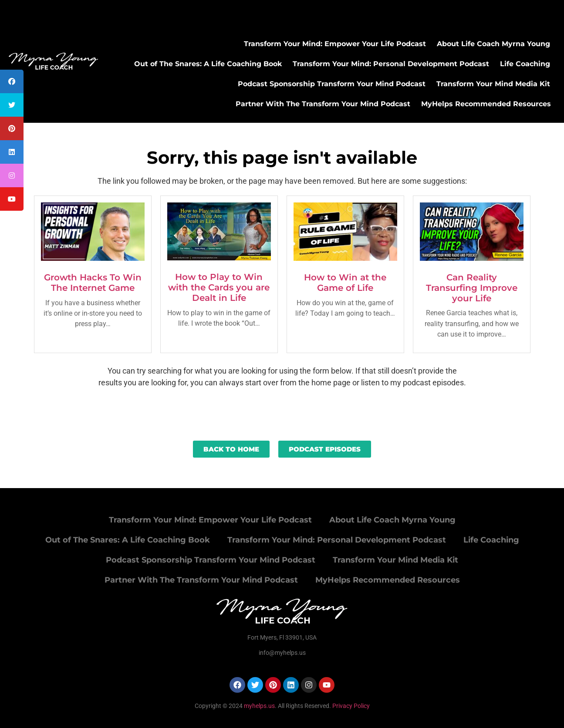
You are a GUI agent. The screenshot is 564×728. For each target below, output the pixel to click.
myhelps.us (259, 706)
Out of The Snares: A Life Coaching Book (208, 64)
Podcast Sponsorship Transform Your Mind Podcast (332, 84)
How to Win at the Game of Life (345, 283)
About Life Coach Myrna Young (493, 44)
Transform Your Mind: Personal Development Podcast (391, 64)
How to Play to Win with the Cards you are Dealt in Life (219, 287)
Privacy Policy (351, 706)
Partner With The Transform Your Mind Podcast (323, 104)
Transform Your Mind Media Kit (493, 84)
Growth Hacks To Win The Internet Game (93, 283)
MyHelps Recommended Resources (486, 104)
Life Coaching (525, 64)
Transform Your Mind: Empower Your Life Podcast (335, 44)
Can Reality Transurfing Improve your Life (472, 288)
